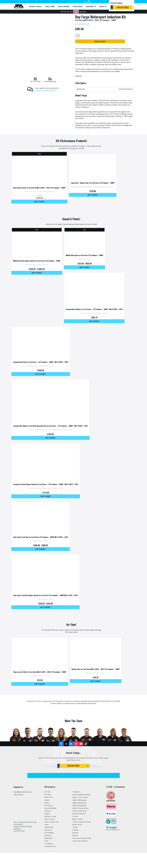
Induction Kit (49, 842)
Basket (65, 2)
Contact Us (76, 807)
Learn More (83, 12)
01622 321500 (18, 810)
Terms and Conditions (80, 856)
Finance (75, 832)
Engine (47, 818)
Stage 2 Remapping (79, 818)
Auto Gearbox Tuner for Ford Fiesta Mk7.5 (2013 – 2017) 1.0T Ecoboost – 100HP (40, 191)
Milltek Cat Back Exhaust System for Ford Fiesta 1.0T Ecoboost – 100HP (38, 265)
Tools (46, 856)
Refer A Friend (77, 834)
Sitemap (75, 845)
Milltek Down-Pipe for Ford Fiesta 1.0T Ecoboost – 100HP (87, 260)
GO (88, 781)
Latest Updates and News (81, 810)
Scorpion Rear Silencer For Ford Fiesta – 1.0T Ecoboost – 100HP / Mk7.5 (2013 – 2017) (97, 315)
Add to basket (40, 205)
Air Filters (48, 810)
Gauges (47, 829)
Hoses (47, 840)
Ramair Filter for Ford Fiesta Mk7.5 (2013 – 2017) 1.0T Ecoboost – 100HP (99, 684)
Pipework (48, 851)
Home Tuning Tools (51, 837)
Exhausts (48, 826)
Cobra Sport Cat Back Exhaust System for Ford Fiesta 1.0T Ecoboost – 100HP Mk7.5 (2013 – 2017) (47, 608)
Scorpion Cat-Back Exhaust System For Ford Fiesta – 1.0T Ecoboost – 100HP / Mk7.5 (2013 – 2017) (47, 495)
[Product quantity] (78, 36)
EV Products (49, 821)
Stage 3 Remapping (79, 821)
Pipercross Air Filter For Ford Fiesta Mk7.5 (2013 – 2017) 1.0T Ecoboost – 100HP (41, 687)
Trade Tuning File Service (81, 837)
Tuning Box (49, 859)
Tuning (75, 842)
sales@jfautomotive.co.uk (23, 807)
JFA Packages (49, 848)
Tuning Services (50, 862)
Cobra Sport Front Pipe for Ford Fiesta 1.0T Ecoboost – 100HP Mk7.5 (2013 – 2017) (42, 549)
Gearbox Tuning (50, 832)
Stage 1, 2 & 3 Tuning (80, 812)
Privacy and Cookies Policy (82, 853)
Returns (75, 851)
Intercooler (48, 845)
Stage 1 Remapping (79, 815)
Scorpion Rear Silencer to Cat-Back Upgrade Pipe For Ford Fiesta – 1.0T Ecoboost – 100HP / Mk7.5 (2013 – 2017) (52, 435)
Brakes (47, 815)
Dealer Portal (77, 840)
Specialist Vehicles (79, 829)
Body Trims (48, 812)
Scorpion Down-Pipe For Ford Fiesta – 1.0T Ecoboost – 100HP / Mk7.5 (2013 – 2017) (42, 369)
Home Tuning (49, 834)
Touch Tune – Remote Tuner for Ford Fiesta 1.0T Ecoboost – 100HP (96, 186)
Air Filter (47, 807)
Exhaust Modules (50, 823)
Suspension (49, 853)
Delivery (75, 848)
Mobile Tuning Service (80, 823)
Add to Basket (104, 41)
